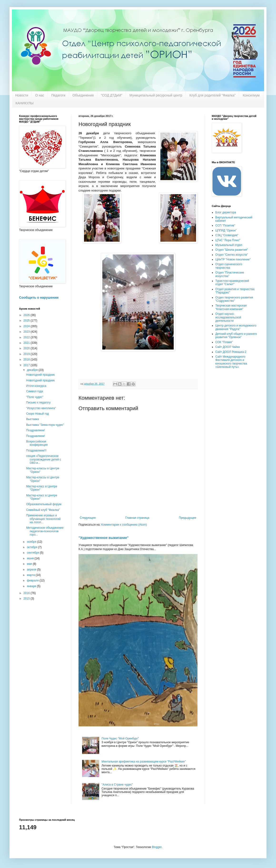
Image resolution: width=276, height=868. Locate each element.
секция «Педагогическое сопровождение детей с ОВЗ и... (44, 459)
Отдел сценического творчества (229, 266)
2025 (27, 321)
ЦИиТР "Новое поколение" (233, 259)
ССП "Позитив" (225, 225)
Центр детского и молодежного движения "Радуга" (236, 327)
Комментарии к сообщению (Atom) (124, 525)
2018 (27, 360)
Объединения (83, 95)
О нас (40, 95)
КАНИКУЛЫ (25, 103)
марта (31, 575)
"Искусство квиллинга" (41, 408)
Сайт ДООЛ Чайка (227, 347)
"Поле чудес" (35, 397)
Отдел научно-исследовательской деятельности (228, 317)
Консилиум (251, 95)
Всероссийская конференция (37, 443)
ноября (32, 542)
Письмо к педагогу (38, 403)
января (32, 586)
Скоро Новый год (37, 414)
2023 (27, 332)
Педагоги (58, 95)
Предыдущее (188, 518)
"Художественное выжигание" (103, 538)
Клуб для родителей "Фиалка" (212, 95)
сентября (33, 553)
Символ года (35, 391)
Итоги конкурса (36, 386)
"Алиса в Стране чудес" (117, 785)
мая (30, 564)
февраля (33, 580)
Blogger (157, 847)
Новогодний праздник (40, 375)
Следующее (88, 518)
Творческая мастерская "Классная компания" (231, 307)
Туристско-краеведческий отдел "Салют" (232, 283)
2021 (27, 343)
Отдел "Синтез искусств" (232, 255)
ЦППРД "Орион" (226, 230)
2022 (27, 337)
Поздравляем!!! (36, 451)
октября (32, 547)
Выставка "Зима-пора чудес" (45, 425)
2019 (27, 354)
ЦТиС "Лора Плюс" (228, 240)
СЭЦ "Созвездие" (227, 235)
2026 (27, 315)
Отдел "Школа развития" (232, 250)
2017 (27, 365)
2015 (27, 599)
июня (31, 558)
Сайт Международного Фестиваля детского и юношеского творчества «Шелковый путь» (231, 362)
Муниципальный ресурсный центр (156, 95)
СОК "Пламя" (224, 342)
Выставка (32, 419)
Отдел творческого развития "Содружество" (234, 299)
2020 (27, 348)
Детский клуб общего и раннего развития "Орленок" (236, 336)
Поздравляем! (36, 430)
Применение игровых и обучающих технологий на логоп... (43, 519)
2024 (27, 326)
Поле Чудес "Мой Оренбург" (120, 739)
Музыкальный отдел (229, 245)
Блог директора (226, 212)
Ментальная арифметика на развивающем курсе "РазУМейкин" (144, 762)
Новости (22, 95)
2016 (27, 593)
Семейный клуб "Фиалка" (43, 510)
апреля (32, 570)
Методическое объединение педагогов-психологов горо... (45, 531)
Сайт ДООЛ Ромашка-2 (231, 352)
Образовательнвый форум (44, 504)
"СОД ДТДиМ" (112, 95)
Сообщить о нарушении (39, 297)
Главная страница (137, 518)
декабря (33, 370)
